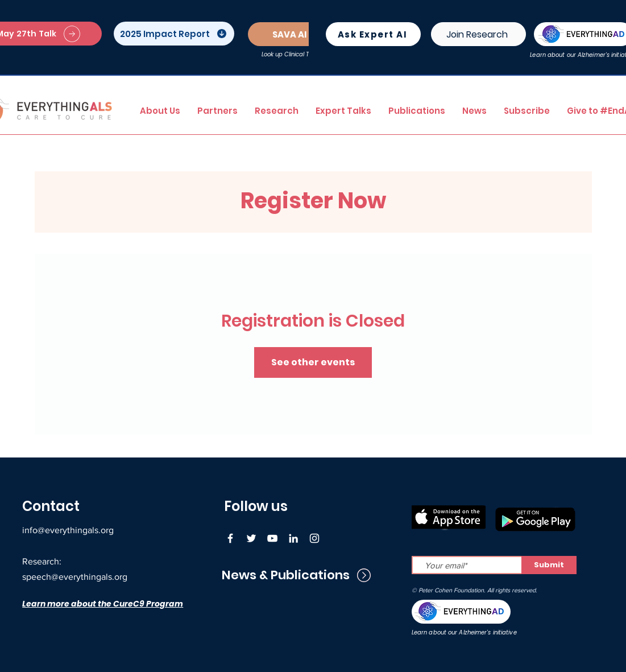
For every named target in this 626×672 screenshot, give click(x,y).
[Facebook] (230, 538)
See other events (313, 362)
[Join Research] (478, 34)
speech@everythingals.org (75, 577)
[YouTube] (272, 538)
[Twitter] (251, 538)
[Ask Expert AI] (373, 34)
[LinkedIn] (293, 538)
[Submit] (549, 565)
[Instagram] (314, 538)
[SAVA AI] (291, 34)
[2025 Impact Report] (174, 34)
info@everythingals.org (68, 530)
